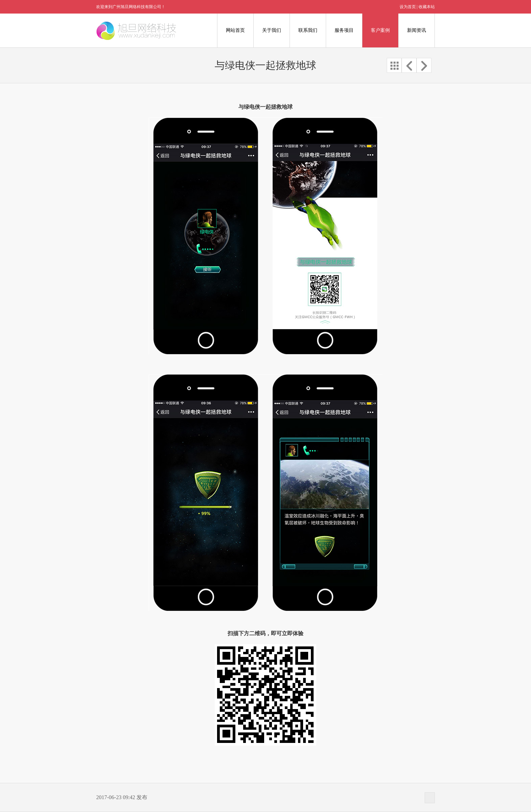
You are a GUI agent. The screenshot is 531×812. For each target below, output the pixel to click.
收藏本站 (427, 7)
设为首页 (408, 7)
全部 (394, 65)
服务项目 (344, 30)
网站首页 (235, 30)
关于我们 (272, 30)
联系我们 (308, 30)
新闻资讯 (417, 30)
